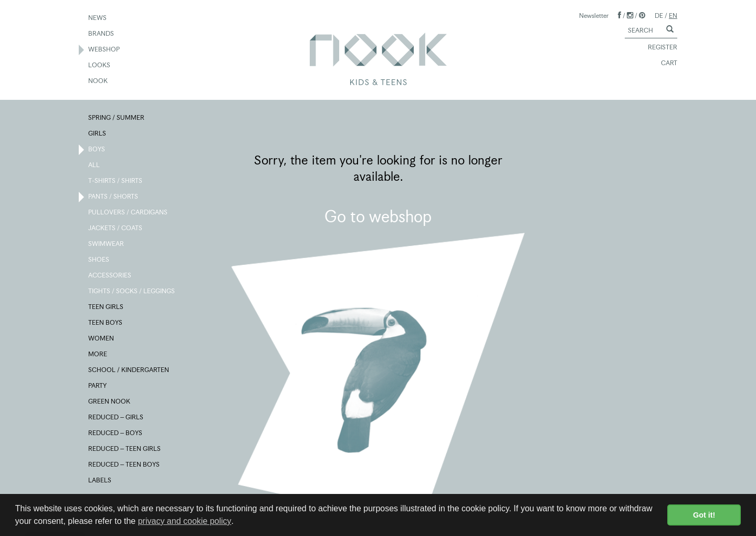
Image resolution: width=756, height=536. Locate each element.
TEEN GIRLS (106, 307)
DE (659, 16)
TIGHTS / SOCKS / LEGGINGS (132, 292)
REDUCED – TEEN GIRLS (125, 449)
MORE (98, 355)
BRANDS (102, 34)
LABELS (100, 481)
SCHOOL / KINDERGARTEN (129, 370)
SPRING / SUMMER (117, 118)
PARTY (98, 386)
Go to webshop (378, 217)
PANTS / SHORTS (114, 197)
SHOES (99, 260)
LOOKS (100, 66)
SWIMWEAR (107, 244)
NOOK (98, 81)
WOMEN (102, 339)
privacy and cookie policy (185, 521)
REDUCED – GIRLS (116, 418)
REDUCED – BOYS (116, 434)
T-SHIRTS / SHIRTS (116, 181)
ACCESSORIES (110, 276)
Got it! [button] (704, 515)
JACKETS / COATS (116, 229)
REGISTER (658, 48)
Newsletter (594, 16)
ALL (94, 166)
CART (664, 64)
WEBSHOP (104, 50)
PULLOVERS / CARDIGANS (128, 213)
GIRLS (98, 134)
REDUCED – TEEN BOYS (124, 465)
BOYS (97, 150)
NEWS (98, 18)
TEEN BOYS (106, 323)
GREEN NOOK (110, 402)
